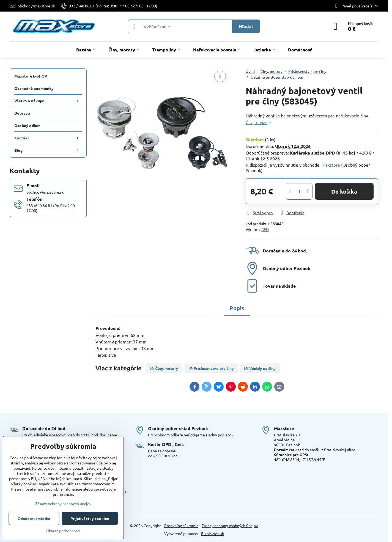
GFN (265, 229)
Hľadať (246, 26)
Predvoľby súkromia (181, 526)
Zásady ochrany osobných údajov (230, 526)
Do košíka (344, 191)
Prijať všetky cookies (90, 518)
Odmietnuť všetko (34, 518)
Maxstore (331, 165)
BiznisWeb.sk (213, 533)
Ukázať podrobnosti (63, 531)
